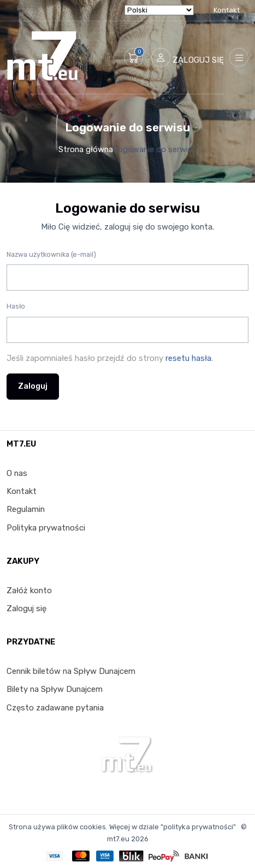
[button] (134, 58)
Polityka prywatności (46, 528)
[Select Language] (159, 10)
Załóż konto (29, 590)
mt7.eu (118, 839)
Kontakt (227, 10)
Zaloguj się (26, 608)
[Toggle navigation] (239, 58)
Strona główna (86, 149)
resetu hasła (188, 358)
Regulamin (26, 509)
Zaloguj (33, 386)
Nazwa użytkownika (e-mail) (51, 254)
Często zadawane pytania (55, 708)
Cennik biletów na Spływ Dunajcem (71, 671)
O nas (17, 473)
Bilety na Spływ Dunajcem (55, 689)
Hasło (16, 306)
